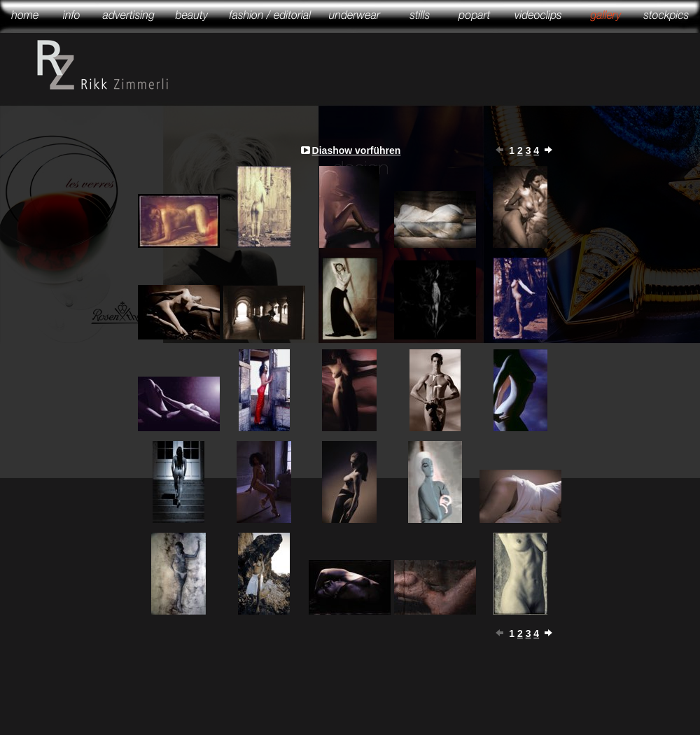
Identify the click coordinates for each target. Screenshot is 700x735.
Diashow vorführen (357, 150)
